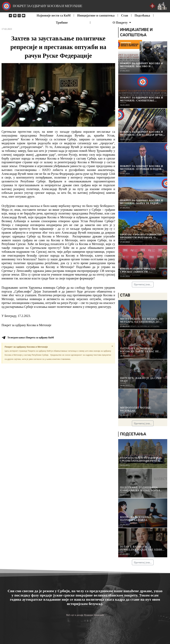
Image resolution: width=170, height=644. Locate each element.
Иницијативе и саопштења (96, 15)
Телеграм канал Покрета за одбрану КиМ (31, 338)
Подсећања (142, 15)
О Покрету (122, 23)
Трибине (62, 23)
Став (125, 15)
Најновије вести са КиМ (54, 15)
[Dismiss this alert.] (112, 346)
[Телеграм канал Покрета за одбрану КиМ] (4, 338)
